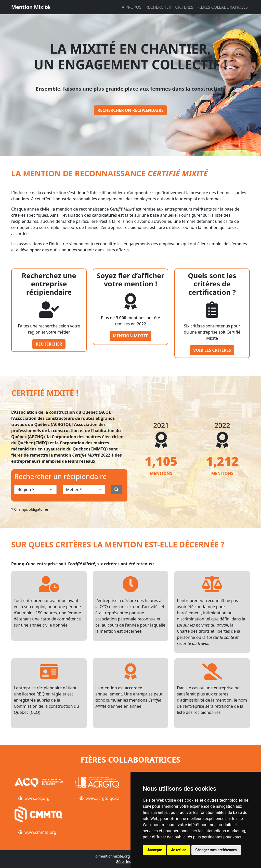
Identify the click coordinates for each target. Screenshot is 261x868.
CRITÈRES (184, 7)
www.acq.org (37, 798)
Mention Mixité (31, 7)
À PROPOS (131, 7)
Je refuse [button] (179, 850)
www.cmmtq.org (40, 832)
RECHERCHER (158, 7)
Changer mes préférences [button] (216, 850)
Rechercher (49, 344)
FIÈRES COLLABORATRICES (223, 7)
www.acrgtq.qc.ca (103, 798)
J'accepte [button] (154, 850)
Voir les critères (212, 350)
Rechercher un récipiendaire (130, 110)
